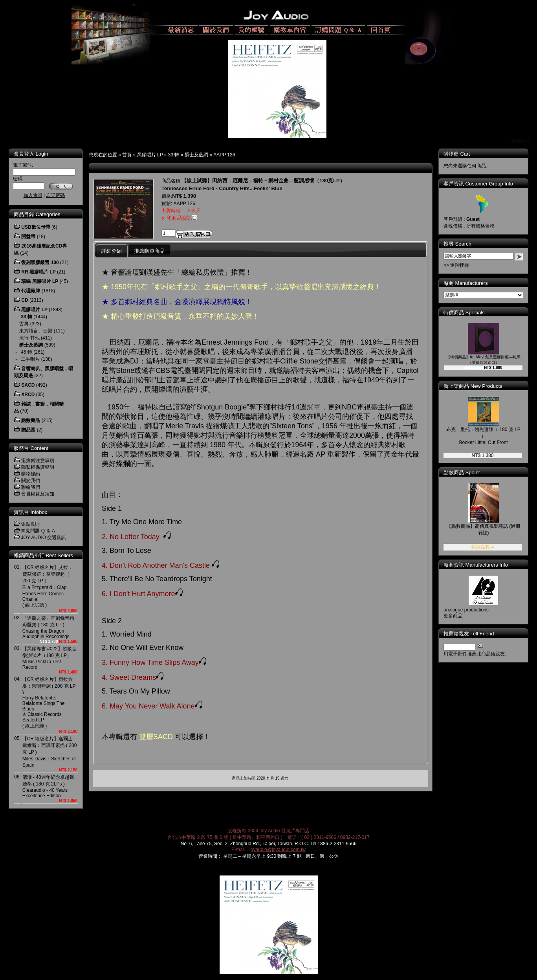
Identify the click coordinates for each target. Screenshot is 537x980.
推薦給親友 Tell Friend (469, 634)
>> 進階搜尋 (456, 265)
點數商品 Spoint (462, 473)
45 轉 (27, 352)
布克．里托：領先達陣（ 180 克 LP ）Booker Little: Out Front (483, 436)
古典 (24, 324)
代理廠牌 (31, 291)
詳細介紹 (112, 251)
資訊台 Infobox (30, 512)
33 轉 (174, 155)
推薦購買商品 (149, 251)
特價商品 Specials (464, 313)
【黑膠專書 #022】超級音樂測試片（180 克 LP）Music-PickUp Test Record (49, 658)
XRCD (28, 395)
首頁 (127, 155)
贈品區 (28, 430)
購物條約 (31, 474)
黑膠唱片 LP (150, 155)
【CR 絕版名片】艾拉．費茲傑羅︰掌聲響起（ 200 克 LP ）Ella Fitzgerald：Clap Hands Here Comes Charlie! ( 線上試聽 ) (48, 586)
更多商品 (453, 616)
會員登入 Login (31, 154)
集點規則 (30, 524)
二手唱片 (30, 359)
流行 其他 (29, 338)
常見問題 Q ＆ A (38, 531)
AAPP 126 (224, 155)
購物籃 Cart (457, 154)
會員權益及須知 (38, 494)
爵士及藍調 (196, 155)
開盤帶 (28, 237)
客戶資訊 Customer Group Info (478, 184)
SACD (28, 385)
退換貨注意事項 (38, 461)
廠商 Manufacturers (466, 283)
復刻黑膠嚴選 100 (40, 262)
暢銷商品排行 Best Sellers (43, 555)
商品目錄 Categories (37, 214)
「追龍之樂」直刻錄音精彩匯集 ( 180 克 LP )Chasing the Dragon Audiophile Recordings (48, 627)
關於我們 (31, 481)
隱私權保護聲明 (38, 467)
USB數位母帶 (36, 227)
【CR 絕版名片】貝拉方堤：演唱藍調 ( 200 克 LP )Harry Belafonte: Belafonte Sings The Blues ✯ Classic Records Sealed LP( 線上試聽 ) (49, 703)
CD (25, 300)
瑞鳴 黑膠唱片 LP (40, 281)
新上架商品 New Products (473, 386)
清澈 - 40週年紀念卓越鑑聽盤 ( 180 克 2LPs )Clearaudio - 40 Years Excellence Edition (48, 786)
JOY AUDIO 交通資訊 (43, 538)
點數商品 (31, 420)
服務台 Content (31, 448)
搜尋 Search (457, 244)
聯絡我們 (31, 487)
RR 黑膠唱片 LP (38, 272)
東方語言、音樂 (36, 331)
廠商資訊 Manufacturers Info (476, 565)
